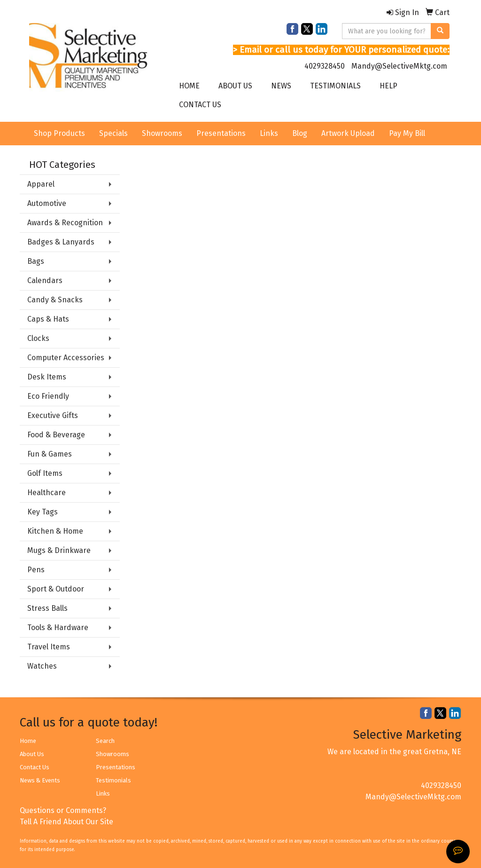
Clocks (38, 338)
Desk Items (47, 377)
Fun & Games (50, 454)
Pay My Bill (407, 133)
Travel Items (49, 647)
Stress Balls (47, 608)
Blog (300, 133)
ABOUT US (235, 86)
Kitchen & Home (55, 531)
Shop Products (59, 133)
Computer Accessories (66, 358)
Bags (36, 261)
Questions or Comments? (63, 810)
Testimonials (113, 780)
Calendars (45, 280)
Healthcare (47, 493)
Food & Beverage (56, 435)
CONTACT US (200, 105)
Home (28, 741)
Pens (36, 570)
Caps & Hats (48, 319)
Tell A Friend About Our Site (66, 822)
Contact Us (35, 767)
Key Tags (43, 512)
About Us (32, 754)
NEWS (281, 86)
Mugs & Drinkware (59, 550)
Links (269, 133)
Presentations (221, 133)
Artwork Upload (348, 133)
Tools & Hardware (58, 627)
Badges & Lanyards (61, 242)
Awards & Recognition (65, 223)
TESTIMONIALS (335, 86)
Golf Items (45, 473)
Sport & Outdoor (56, 589)
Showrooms (162, 133)
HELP (388, 86)
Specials (113, 133)
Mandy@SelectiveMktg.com (399, 66)
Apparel (41, 184)
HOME (189, 86)
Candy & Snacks (55, 300)
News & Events (40, 780)
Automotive (47, 203)
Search (105, 741)
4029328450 (325, 66)
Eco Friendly (48, 396)
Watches (42, 666)
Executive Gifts (53, 415)
